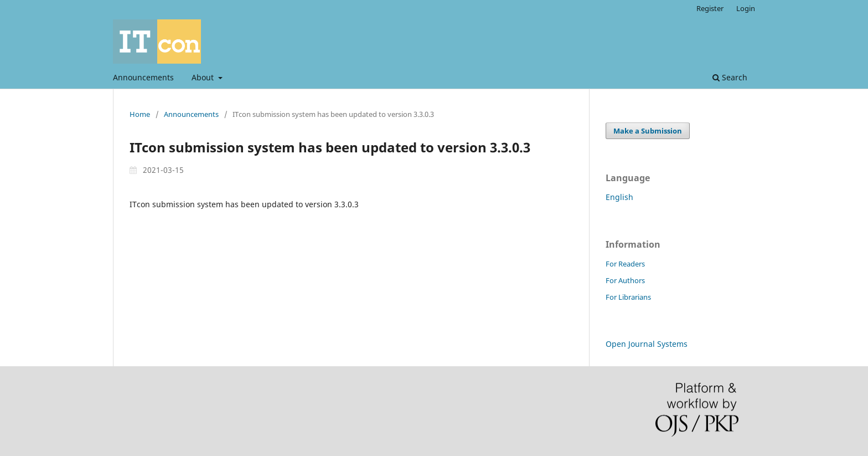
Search (730, 77)
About (204, 77)
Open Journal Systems (647, 344)
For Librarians (628, 297)
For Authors (625, 280)
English (619, 197)
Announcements (143, 77)
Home (140, 114)
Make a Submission (648, 131)
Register (710, 8)
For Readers (625, 264)
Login (746, 8)
